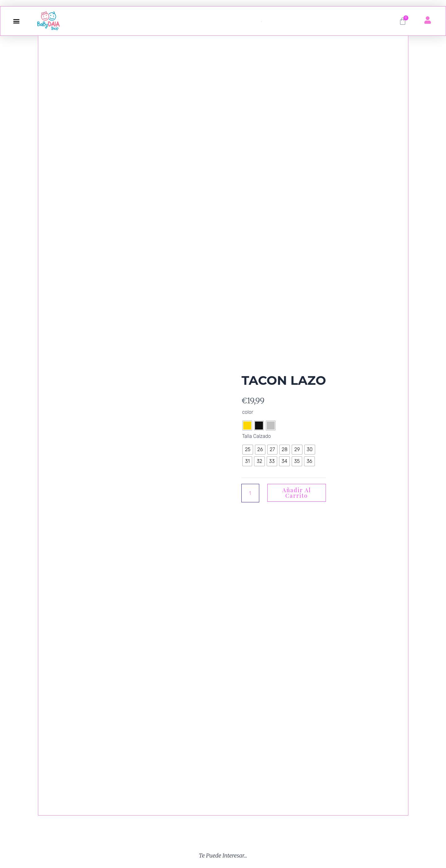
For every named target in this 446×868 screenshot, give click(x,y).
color (248, 412)
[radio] (247, 426)
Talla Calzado (256, 436)
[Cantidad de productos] (250, 493)
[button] (16, 21)
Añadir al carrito (297, 493)
